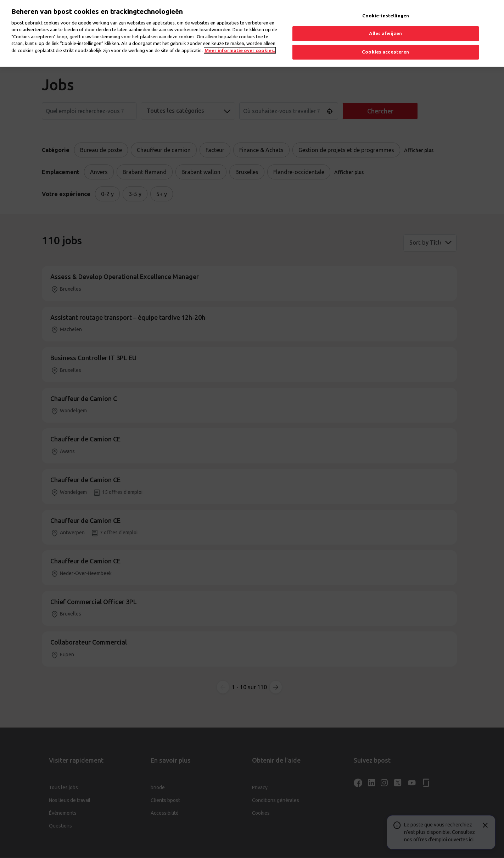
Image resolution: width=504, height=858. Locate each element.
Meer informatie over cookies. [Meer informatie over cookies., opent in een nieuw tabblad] (240, 43)
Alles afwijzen (385, 27)
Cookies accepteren (385, 45)
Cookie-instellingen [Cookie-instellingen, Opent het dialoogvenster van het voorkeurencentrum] (386, 9)
